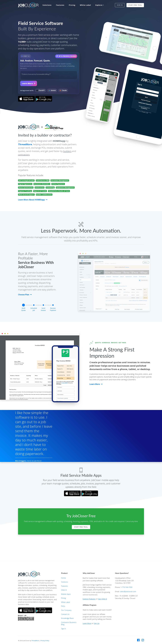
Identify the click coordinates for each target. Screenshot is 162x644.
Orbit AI (64, 590)
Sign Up (97, 623)
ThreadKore (25, 144)
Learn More (29, 83)
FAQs (63, 606)
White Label (85, 5)
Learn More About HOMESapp (33, 200)
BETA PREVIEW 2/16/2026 (66, 56)
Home (63, 578)
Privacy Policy (45, 641)
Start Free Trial (81, 527)
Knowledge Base (67, 618)
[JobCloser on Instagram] (143, 640)
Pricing (72, 5)
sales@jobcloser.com (128, 591)
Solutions (47, 5)
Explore (99, 5)
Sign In (63, 629)
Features (60, 5)
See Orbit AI (102, 599)
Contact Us (65, 614)
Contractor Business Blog (69, 623)
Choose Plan (25, 295)
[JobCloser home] (28, 5)
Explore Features (89, 599)
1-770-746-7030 (126, 587)
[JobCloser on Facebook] (138, 640)
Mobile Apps (66, 594)
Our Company (66, 610)
